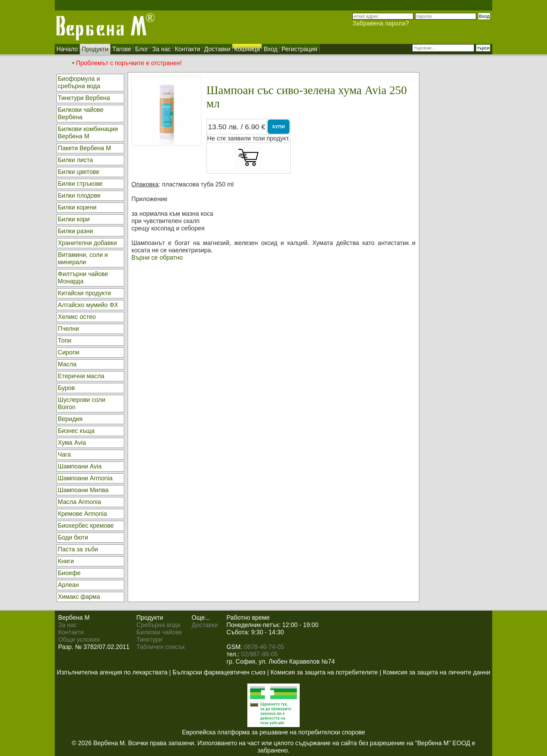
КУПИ (279, 127)
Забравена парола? (381, 23)
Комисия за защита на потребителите (324, 672)
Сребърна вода (158, 625)
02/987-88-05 (259, 654)
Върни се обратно (157, 258)
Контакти (71, 632)
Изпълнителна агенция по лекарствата (112, 672)
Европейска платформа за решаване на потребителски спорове (274, 732)
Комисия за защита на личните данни (437, 672)
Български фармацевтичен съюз (219, 672)
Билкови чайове (159, 632)
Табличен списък (160, 647)
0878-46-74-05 (264, 647)
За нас (68, 625)
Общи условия (79, 640)
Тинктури (149, 640)
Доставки (205, 625)
